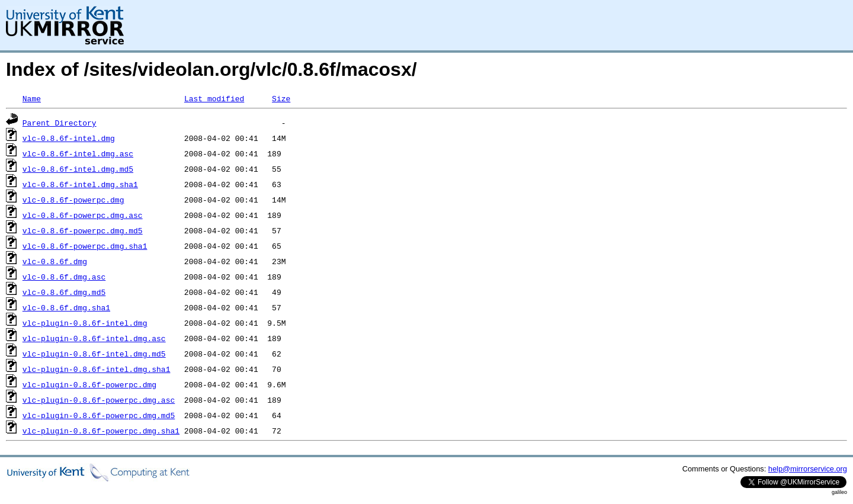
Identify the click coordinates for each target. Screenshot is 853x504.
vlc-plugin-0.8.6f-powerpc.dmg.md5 (99, 415)
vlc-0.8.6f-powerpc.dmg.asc (83, 215)
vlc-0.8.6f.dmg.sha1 (66, 307)
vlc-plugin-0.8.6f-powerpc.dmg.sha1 (101, 431)
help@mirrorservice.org (808, 469)
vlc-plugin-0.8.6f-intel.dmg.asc (94, 338)
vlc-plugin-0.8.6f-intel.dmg (85, 323)
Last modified (214, 98)
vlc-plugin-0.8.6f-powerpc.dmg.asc (99, 400)
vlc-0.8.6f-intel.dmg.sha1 (80, 184)
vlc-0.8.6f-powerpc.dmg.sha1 (85, 246)
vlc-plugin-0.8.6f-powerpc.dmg (89, 384)
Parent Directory (60, 123)
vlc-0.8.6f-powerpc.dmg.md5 (83, 230)
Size (281, 98)
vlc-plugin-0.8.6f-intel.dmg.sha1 (97, 369)
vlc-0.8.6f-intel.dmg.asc (78, 153)
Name (32, 98)
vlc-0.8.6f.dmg (55, 261)
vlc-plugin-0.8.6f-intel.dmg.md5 (94, 354)
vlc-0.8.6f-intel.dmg (69, 138)
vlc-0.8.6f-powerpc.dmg (73, 200)
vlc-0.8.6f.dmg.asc (64, 277)
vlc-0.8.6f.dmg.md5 (64, 292)
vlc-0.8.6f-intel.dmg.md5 (78, 169)
